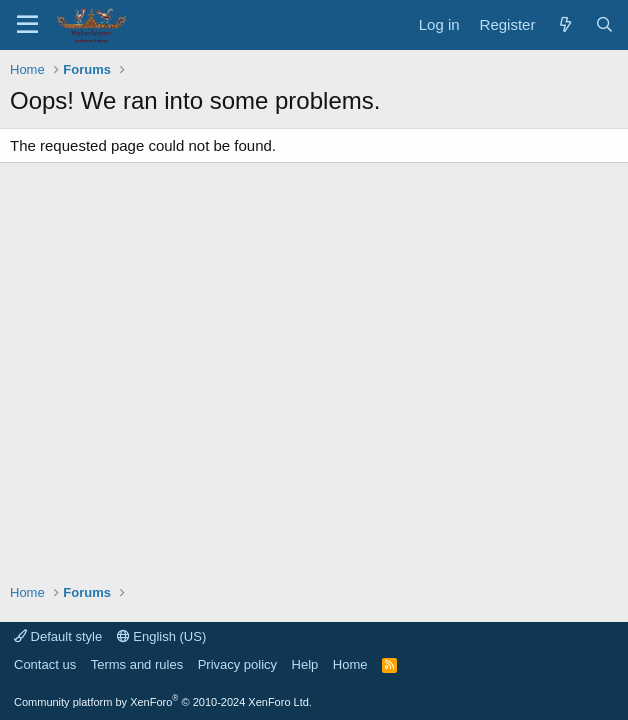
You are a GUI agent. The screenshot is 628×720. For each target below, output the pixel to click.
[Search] (604, 24)
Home (350, 664)
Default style (58, 636)
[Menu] (27, 25)
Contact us (45, 664)
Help (305, 664)
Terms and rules (137, 664)
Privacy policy (237, 664)
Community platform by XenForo (163, 702)
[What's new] (564, 24)
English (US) (162, 636)
